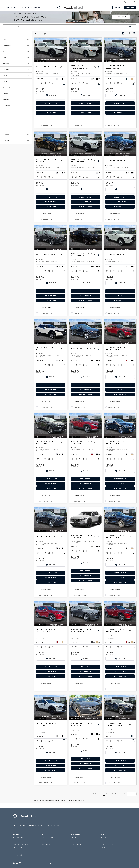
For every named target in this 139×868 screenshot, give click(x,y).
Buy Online (118, 7)
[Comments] (64, 83)
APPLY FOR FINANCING (78, 837)
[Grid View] (129, 34)
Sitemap (47, 863)
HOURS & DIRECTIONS (106, 844)
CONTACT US (104, 841)
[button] (65, 50)
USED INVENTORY (18, 841)
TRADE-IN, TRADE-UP (77, 844)
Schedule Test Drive (51, 103)
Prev (100, 794)
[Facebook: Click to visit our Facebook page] (14, 855)
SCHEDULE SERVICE (47, 841)
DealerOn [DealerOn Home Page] (41, 863)
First (94, 794)
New (9, 7)
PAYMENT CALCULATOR (78, 841)
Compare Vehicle (46, 126)
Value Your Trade (51, 108)
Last (123, 794)
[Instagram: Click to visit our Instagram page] (21, 855)
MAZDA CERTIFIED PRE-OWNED (22, 844)
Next (117, 794)
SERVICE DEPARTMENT (48, 837)
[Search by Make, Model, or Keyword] (67, 27)
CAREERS (102, 847)
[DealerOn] (17, 863)
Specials (24, 7)
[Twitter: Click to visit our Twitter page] (17, 855)
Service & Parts (36, 7)
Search (129, 27)
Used (16, 7)
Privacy (54, 863)
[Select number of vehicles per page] (132, 794)
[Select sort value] (124, 34)
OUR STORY (103, 837)
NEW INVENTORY (18, 837)
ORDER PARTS (46, 844)
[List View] (134, 34)
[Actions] (64, 67)
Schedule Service (130, 7)
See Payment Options (51, 113)
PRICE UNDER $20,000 (19, 847)
